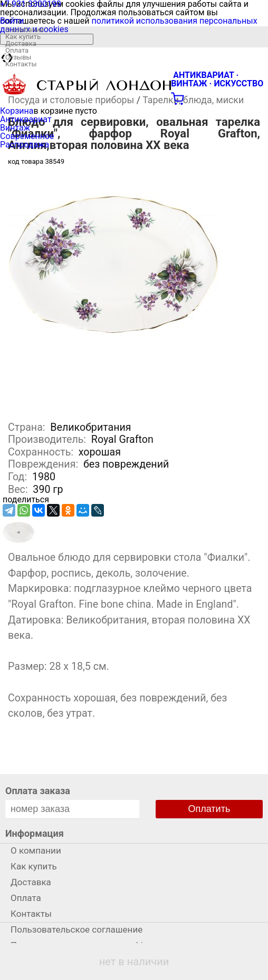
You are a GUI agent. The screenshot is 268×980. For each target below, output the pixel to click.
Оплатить (209, 809)
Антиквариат (26, 119)
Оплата (17, 50)
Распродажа (25, 145)
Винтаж (15, 128)
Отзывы (18, 57)
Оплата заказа (38, 791)
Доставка (21, 43)
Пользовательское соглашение (76, 929)
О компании (25, 30)
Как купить (23, 37)
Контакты (21, 64)
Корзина (17, 111)
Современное (27, 136)
